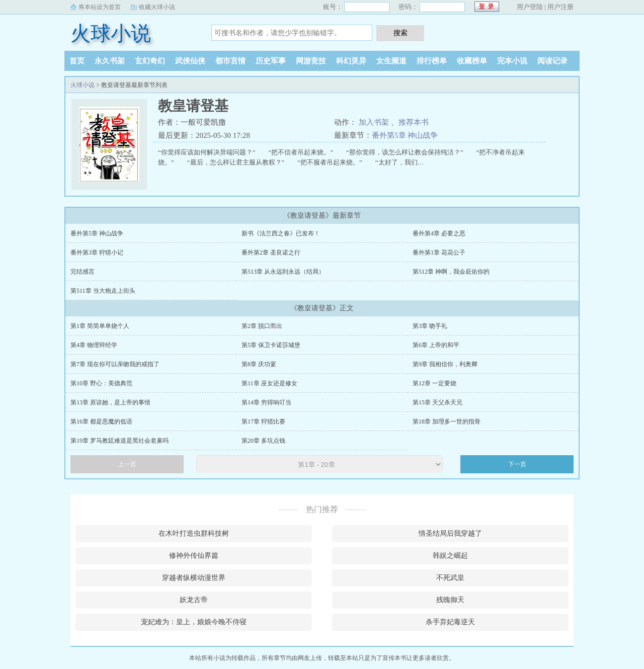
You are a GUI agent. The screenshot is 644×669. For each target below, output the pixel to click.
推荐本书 (414, 122)
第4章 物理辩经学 (94, 345)
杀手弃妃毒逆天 (450, 622)
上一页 (127, 464)
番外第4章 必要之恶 (439, 233)
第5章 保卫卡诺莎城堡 (271, 345)
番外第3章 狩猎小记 (97, 253)
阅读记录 (552, 61)
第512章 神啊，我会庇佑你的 (451, 272)
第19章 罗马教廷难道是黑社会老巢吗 (119, 441)
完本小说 (512, 61)
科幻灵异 (351, 61)
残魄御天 (450, 600)
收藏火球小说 (157, 7)
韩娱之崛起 (450, 556)
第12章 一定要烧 (434, 383)
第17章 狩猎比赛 (263, 422)
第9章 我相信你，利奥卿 (445, 364)
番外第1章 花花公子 (439, 253)
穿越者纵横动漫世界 (194, 578)
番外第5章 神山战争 (405, 135)
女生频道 (391, 61)
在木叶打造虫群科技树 (194, 533)
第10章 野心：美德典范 (101, 383)
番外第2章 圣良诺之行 (271, 253)
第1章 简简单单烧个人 (100, 326)
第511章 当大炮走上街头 (103, 291)
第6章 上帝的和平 (436, 345)
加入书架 (374, 122)
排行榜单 (432, 61)
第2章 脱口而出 (262, 326)
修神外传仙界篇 (194, 556)
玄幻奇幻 (150, 61)
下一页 (517, 464)
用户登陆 (530, 7)
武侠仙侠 (190, 61)
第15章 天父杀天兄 (437, 402)
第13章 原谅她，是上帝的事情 (110, 402)
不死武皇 (450, 578)
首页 (77, 61)
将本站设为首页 (100, 7)
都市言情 (230, 61)
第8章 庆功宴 (259, 364)
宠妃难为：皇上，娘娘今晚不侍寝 (194, 622)
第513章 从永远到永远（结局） (283, 272)
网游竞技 (311, 61)
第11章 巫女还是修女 (269, 383)
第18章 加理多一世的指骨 (447, 422)
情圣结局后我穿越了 (450, 533)
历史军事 (271, 61)
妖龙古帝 (194, 600)
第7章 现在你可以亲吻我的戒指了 (115, 364)
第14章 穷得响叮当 (266, 402)
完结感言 (83, 272)
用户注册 (560, 7)
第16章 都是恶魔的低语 (101, 422)
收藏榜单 (472, 61)
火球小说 (111, 33)
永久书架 (110, 61)
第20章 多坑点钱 (263, 441)
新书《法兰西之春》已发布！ (281, 233)
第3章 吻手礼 (430, 326)
